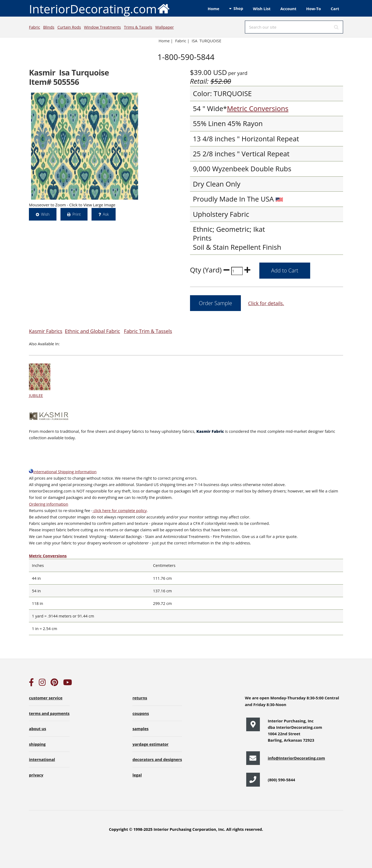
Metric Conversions (258, 109)
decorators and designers (157, 759)
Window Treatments (103, 27)
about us (37, 729)
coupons (141, 713)
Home (213, 9)
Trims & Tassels (138, 27)
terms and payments (49, 713)
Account (288, 9)
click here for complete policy (119, 510)
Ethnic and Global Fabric (92, 331)
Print (76, 214)
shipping (37, 744)
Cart (335, 9)
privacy (36, 775)
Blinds (49, 27)
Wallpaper (164, 27)
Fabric (34, 27)
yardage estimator (151, 744)
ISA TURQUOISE (206, 41)
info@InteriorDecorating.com (296, 758)
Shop (238, 8)
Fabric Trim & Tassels (148, 331)
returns (140, 698)
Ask (106, 214)
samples (141, 729)
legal (137, 775)
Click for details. (266, 303)
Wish (45, 214)
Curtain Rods (69, 27)
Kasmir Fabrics (45, 331)
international (42, 759)
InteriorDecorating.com (99, 8)
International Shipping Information (63, 472)
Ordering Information (48, 504)
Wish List (262, 9)
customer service (46, 698)
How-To (314, 9)
